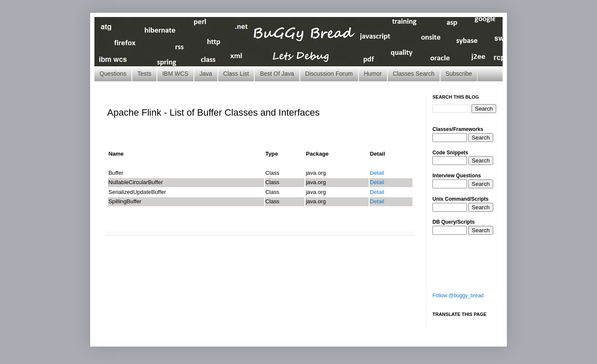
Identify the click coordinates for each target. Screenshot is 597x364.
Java (206, 74)
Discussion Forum (329, 74)
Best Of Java (277, 74)
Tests (144, 74)
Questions (113, 74)
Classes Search (414, 74)
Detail (377, 173)
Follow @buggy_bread (458, 296)
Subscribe (459, 74)
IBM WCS (175, 74)
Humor (373, 74)
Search (480, 138)
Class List (236, 74)
